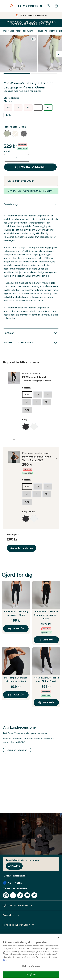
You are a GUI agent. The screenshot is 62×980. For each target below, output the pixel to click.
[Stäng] (58, 938)
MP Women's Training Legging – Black (16, 613)
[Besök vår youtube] (27, 895)
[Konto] (49, 6)
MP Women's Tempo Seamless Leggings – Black (46, 615)
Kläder (11, 31)
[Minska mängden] (8, 158)
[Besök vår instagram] (6, 895)
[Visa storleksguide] (12, 98)
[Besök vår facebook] (13, 895)
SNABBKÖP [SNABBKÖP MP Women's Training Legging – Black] (16, 629)
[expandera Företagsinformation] (18, 925)
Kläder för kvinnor (25, 31)
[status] (17, 158)
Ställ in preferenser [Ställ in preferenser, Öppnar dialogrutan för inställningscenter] (31, 966)
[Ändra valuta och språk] (31, 883)
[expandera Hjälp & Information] (18, 905)
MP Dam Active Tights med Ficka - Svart (46, 679)
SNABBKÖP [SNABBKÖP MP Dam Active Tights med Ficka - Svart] (46, 703)
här (5, 960)
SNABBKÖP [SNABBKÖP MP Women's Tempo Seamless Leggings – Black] (46, 640)
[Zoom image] (33, 39)
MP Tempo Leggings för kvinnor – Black (16, 679)
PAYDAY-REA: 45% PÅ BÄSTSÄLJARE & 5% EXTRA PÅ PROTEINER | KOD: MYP (31, 23)
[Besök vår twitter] (34, 895)
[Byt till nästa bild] (59, 54)
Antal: (7, 151)
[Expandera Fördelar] (31, 333)
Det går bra (31, 974)
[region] (31, 957)
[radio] (8, 108)
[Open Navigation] (5, 6)
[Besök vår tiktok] (20, 895)
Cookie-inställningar (15, 876)
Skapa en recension (17, 750)
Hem (3, 31)
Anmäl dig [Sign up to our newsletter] (14, 866)
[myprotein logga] (30, 6)
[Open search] (12, 6)
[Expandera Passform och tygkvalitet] (31, 343)
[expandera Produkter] (11, 915)
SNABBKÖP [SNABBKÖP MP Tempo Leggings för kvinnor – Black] (16, 695)
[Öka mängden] (26, 158)
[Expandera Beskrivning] (31, 204)
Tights (40, 31)
